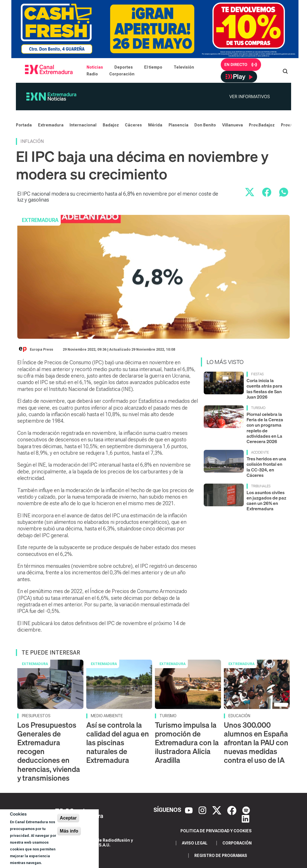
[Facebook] (233, 810)
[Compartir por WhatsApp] (284, 192)
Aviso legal (195, 843)
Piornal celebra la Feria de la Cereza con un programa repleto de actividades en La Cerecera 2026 (265, 428)
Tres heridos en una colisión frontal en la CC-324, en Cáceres (266, 467)
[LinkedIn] (246, 818)
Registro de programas (221, 856)
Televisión (184, 67)
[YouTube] (190, 810)
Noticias (95, 67)
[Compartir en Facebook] (267, 192)
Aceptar (68, 818)
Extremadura (51, 125)
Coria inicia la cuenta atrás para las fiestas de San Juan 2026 (264, 389)
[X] (217, 810)
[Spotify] (246, 810)
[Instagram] (203, 810)
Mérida (155, 125)
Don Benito (205, 125)
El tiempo (153, 67)
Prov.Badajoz (262, 125)
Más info (69, 831)
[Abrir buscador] (285, 71)
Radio (92, 74)
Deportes (124, 67)
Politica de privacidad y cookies (216, 831)
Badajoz (111, 125)
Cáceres (133, 125)
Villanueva (233, 125)
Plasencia (178, 125)
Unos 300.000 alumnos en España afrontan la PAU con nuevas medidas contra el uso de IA (256, 743)
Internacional (83, 125)
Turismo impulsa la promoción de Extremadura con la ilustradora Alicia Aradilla (187, 743)
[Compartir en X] (250, 192)
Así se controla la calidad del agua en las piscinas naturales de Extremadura (118, 743)
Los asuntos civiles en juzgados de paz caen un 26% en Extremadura (266, 501)
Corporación (122, 74)
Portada (24, 125)
